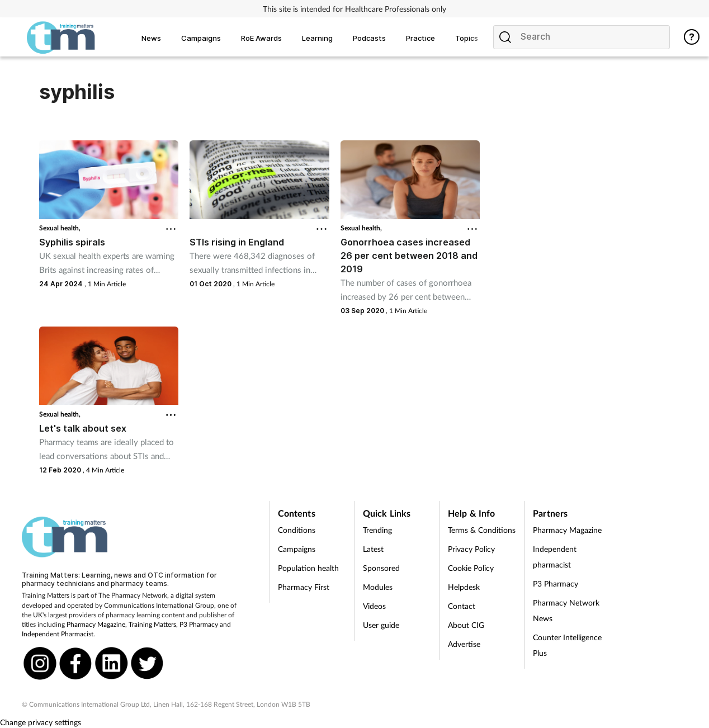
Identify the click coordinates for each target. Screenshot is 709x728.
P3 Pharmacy (199, 624)
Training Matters (152, 624)
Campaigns (297, 549)
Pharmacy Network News (566, 610)
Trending (377, 530)
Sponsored (381, 568)
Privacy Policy (471, 549)
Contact (462, 606)
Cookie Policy (471, 568)
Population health (308, 568)
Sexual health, (60, 228)
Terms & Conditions (482, 530)
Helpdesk (464, 587)
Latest (373, 549)
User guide (381, 625)
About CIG (466, 625)
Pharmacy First (304, 587)
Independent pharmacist (555, 557)
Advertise (464, 644)
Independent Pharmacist (58, 634)
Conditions (297, 530)
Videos (374, 606)
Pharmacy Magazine (96, 624)
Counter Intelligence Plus (567, 645)
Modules (378, 587)
